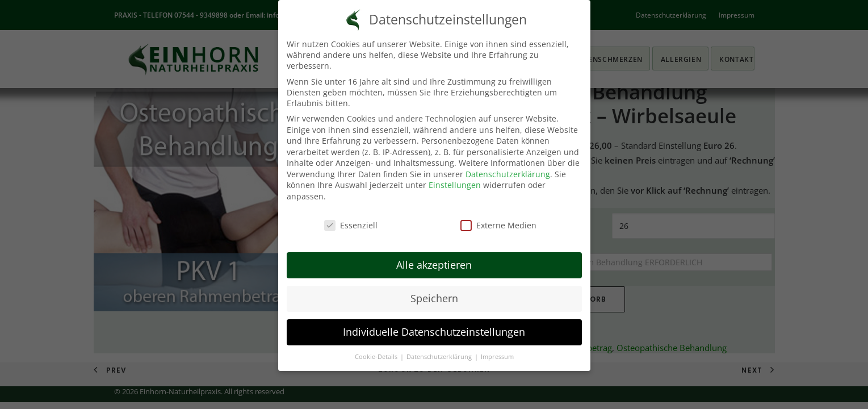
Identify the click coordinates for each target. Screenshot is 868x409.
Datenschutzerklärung (508, 174)
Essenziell (351, 225)
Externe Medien (498, 225)
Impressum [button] (497, 357)
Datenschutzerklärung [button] (440, 357)
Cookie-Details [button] (377, 357)
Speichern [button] (434, 298)
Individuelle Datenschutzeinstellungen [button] (434, 332)
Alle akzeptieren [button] (434, 265)
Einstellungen (455, 185)
